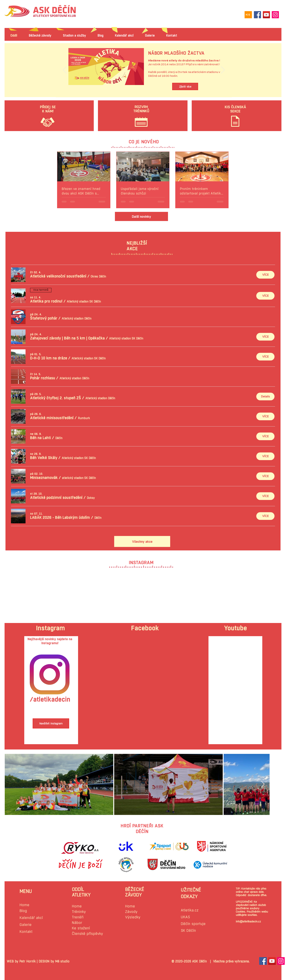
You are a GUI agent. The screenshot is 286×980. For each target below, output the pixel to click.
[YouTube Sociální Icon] (272, 961)
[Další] (223, 70)
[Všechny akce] (142, 541)
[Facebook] (257, 15)
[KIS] (248, 15)
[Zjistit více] (185, 86)
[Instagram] (275, 15)
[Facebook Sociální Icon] (263, 961)
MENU (26, 891)
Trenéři (78, 917)
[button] (58, 276)
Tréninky (79, 912)
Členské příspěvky (87, 934)
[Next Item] (263, 784)
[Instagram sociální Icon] (281, 961)
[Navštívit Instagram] (51, 723)
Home (24, 905)
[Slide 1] (144, 89)
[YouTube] (266, 15)
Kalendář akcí (31, 918)
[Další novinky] (141, 216)
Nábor (77, 923)
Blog (23, 911)
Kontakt (26, 932)
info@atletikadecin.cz (248, 921)
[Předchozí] (65, 70)
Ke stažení (81, 928)
